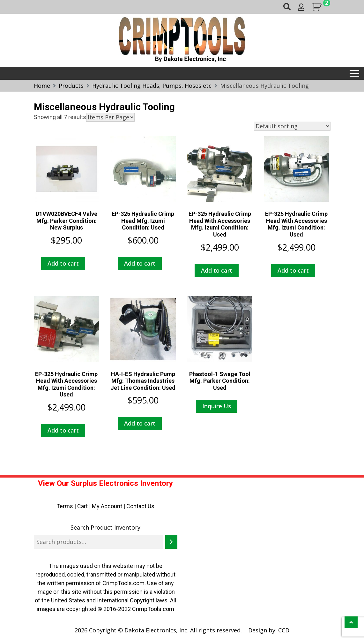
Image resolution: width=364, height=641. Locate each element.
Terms (65, 506)
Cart (82, 506)
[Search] (171, 542)
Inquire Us (217, 406)
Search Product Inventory (105, 527)
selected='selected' (110, 117)
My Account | (109, 506)
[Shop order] (292, 126)
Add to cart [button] (63, 263)
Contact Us (140, 506)
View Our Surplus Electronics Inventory (105, 483)
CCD (284, 630)
